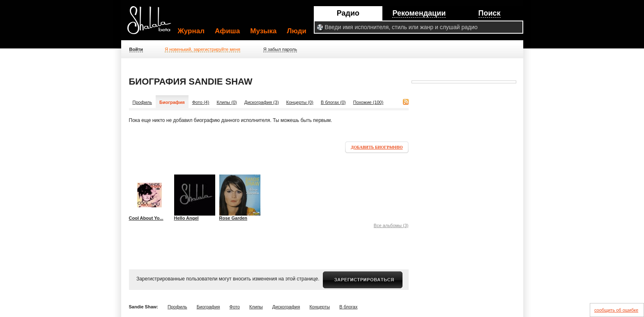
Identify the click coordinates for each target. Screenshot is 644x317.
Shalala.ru (153, 23)
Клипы (256, 307)
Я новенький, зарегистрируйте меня (202, 49)
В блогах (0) (333, 102)
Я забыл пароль (280, 49)
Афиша (227, 31)
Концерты (320, 307)
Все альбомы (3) (391, 225)
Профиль (143, 102)
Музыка (263, 31)
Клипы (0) (227, 102)
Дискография (286, 307)
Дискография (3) (262, 102)
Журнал (191, 31)
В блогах (348, 307)
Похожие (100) (368, 102)
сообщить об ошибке (616, 310)
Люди (297, 31)
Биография (208, 307)
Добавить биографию (377, 147)
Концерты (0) (300, 102)
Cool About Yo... (146, 218)
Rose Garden (233, 218)
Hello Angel (186, 218)
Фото (235, 307)
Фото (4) (201, 102)
